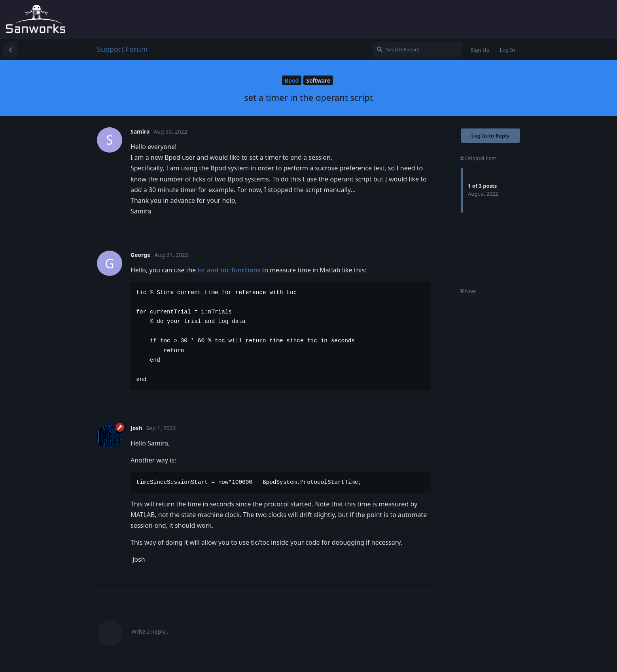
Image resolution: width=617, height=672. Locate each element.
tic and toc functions (229, 270)
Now (468, 291)
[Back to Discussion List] (10, 49)
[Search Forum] (417, 49)
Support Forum (122, 49)
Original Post (478, 158)
